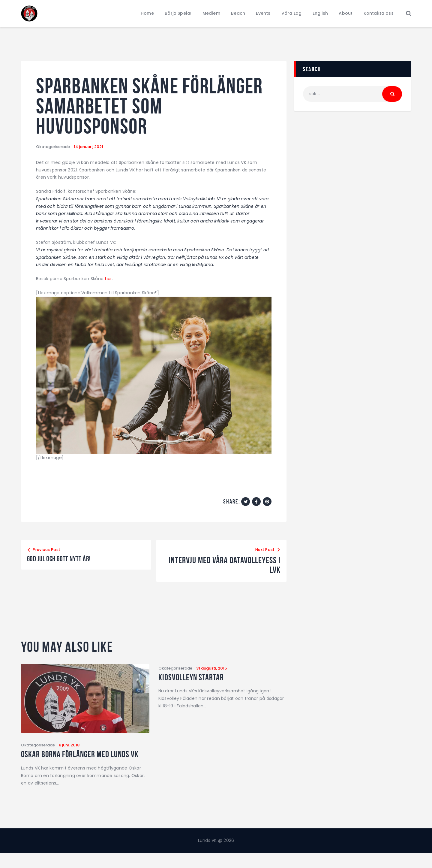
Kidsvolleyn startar (198, 681)
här (109, 281)
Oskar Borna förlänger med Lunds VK (75, 764)
